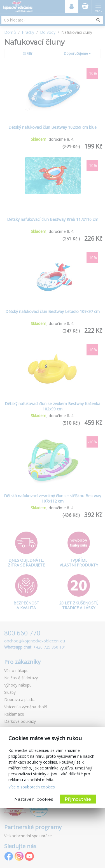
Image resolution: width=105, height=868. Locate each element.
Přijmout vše (78, 799)
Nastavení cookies (34, 799)
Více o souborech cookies (32, 787)
